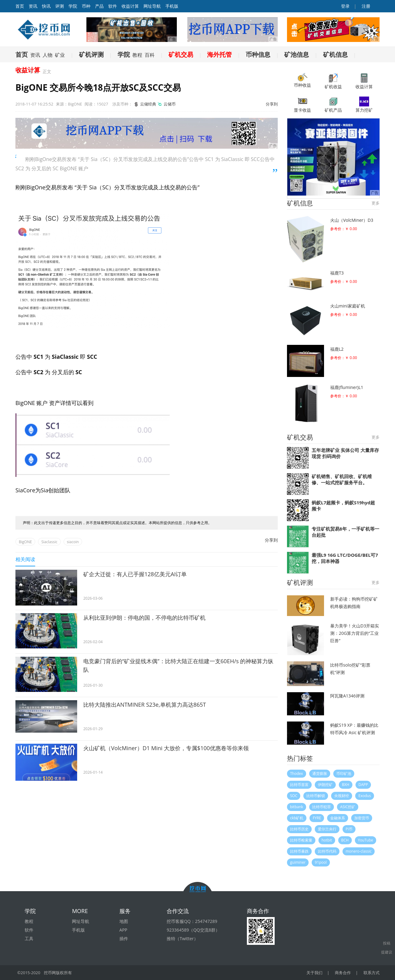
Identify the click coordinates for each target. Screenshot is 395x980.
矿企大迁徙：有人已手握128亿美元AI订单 (135, 574)
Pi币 (349, 829)
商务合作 (343, 973)
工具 (29, 939)
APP (123, 930)
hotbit (327, 840)
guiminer (298, 862)
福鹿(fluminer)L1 (347, 387)
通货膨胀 (320, 773)
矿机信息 (335, 54)
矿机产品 (333, 105)
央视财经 (342, 796)
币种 (86, 6)
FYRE (317, 818)
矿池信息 (297, 54)
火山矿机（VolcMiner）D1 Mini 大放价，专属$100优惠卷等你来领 (166, 748)
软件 (113, 6)
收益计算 (130, 6)
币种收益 (302, 81)
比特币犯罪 (322, 807)
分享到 (272, 104)
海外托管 (219, 54)
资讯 (33, 6)
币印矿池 (344, 773)
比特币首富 (299, 785)
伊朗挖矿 (325, 785)
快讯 (46, 6)
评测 (60, 6)
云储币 (166, 104)
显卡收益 (302, 105)
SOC (294, 796)
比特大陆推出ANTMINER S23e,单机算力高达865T (145, 705)
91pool (321, 862)
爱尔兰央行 (327, 829)
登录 (345, 6)
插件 (124, 939)
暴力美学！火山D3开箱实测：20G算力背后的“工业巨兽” (355, 633)
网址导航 (152, 6)
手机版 (172, 6)
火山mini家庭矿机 (348, 306)
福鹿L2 (337, 349)
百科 (150, 55)
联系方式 (372, 973)
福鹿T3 (337, 273)
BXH (346, 785)
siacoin (73, 542)
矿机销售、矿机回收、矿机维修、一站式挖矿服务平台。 (342, 479)
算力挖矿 (364, 105)
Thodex (297, 773)
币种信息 (258, 54)
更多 (376, 203)
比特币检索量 (301, 840)
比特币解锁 (316, 796)
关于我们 (314, 973)
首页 (22, 54)
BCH (345, 840)
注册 (365, 6)
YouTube (366, 840)
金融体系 (338, 818)
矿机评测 (91, 54)
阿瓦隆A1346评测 (347, 696)
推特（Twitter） (182, 939)
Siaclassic (49, 542)
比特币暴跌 (299, 851)
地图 (124, 921)
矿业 (60, 55)
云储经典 (145, 104)
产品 (99, 6)
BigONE (25, 542)
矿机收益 (333, 81)
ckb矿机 (297, 818)
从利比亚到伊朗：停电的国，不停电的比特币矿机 (144, 618)
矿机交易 (181, 54)
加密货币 (362, 818)
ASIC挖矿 (348, 807)
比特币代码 (327, 851)
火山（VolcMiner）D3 (352, 220)
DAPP (363, 785)
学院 (73, 6)
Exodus (365, 796)
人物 (48, 55)
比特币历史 (299, 829)
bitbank (297, 807)
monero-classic (359, 851)
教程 (137, 55)
